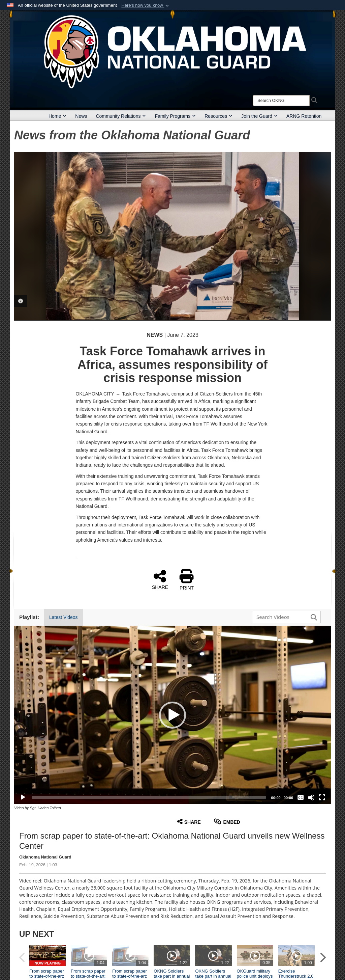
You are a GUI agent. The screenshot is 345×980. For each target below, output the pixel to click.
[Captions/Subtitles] (301, 797)
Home (57, 116)
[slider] (149, 797)
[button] (146, 5)
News (81, 116)
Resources (218, 116)
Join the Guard (259, 116)
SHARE (160, 579)
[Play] (23, 797)
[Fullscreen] (322, 797)
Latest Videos (64, 617)
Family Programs (175, 116)
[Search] (281, 101)
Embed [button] (227, 822)
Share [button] (189, 822)
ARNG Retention (304, 116)
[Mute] (311, 797)
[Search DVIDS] (285, 617)
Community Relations (121, 116)
